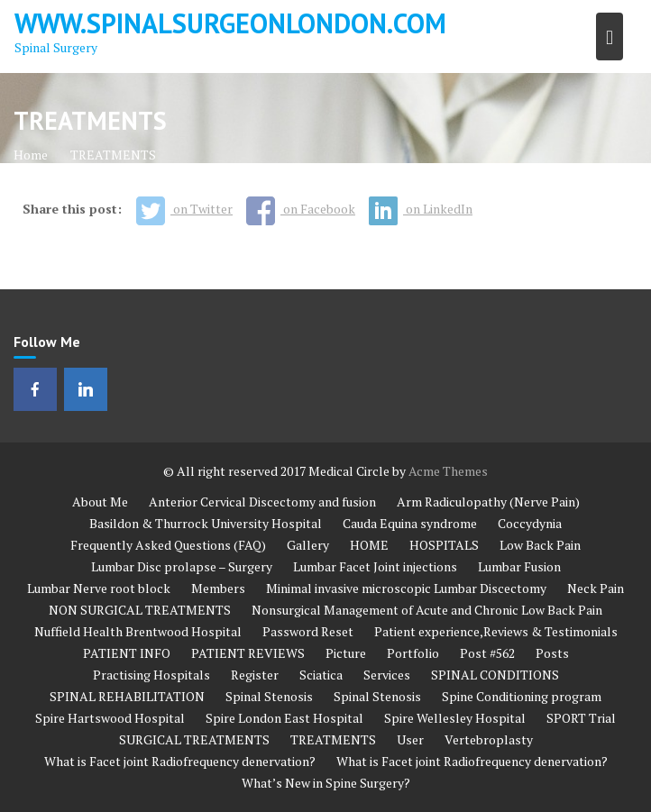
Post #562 (487, 653)
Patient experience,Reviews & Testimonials (496, 631)
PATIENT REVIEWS (248, 653)
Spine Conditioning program (522, 696)
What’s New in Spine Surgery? (326, 783)
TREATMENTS (333, 739)
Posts (552, 653)
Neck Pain (596, 588)
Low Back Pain (540, 545)
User (410, 739)
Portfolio (413, 653)
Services (387, 675)
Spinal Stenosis (269, 696)
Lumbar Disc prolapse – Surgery (182, 566)
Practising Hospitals (151, 675)
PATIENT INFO (127, 653)
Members (218, 588)
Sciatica (321, 675)
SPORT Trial (581, 718)
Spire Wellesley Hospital (455, 718)
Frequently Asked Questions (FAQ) (168, 545)
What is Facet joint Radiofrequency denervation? (180, 761)
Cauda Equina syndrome (410, 523)
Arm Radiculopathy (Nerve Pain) (488, 502)
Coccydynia (530, 523)
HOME (369, 545)
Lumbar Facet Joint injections (375, 566)
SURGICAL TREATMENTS (194, 739)
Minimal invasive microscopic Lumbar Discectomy (406, 588)
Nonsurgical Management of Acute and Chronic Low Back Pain (427, 610)
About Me (100, 502)
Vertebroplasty (489, 739)
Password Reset (308, 631)
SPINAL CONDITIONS (495, 675)
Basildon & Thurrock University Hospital (206, 523)
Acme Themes (448, 471)
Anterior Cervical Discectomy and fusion (262, 502)
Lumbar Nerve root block (99, 588)
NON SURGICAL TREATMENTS (140, 610)
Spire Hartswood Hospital (110, 718)
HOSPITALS (444, 545)
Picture (346, 653)
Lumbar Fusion (519, 566)
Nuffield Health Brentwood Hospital (138, 631)
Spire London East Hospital (284, 718)
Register (255, 675)
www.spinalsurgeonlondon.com (230, 23)
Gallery (308, 545)
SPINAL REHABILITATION (127, 696)
